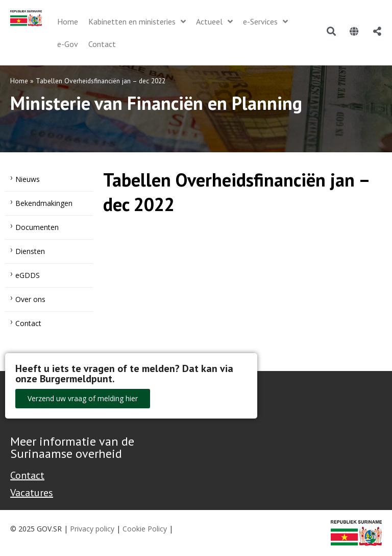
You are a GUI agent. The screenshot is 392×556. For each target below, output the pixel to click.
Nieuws (28, 179)
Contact (28, 323)
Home (19, 81)
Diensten (30, 251)
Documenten (37, 227)
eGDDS (28, 275)
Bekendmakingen (44, 203)
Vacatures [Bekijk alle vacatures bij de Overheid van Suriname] (32, 493)
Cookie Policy (145, 529)
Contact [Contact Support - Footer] (27, 475)
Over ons (30, 299)
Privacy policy (92, 529)
